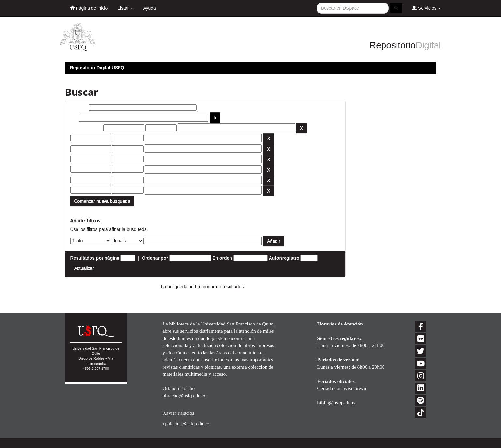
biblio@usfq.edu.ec (337, 403)
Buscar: (79, 108)
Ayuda (149, 8)
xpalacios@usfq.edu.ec (186, 423)
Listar (125, 8)
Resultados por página (95, 258)
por (74, 117)
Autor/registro (284, 258)
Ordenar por (155, 258)
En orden (222, 258)
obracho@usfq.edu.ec (185, 395)
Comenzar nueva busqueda (102, 201)
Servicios (427, 8)
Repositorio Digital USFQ (97, 68)
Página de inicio (89, 8)
